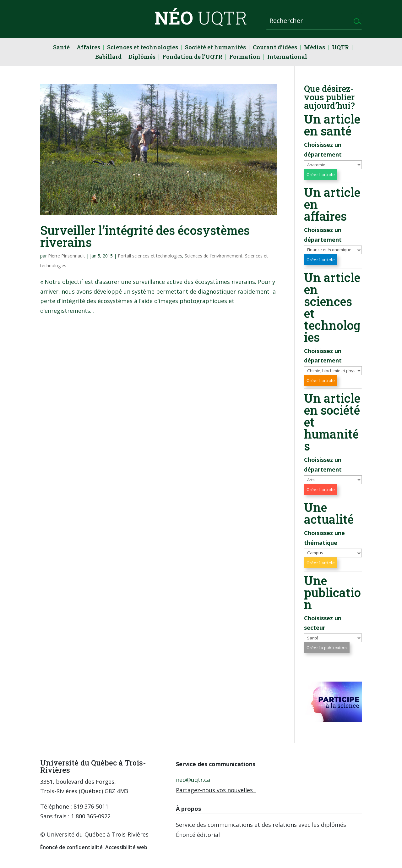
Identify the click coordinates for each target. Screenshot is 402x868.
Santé (61, 48)
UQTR (340, 48)
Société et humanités (215, 48)
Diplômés (142, 57)
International (287, 57)
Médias (315, 48)
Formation (245, 57)
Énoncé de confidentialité (71, 847)
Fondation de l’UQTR (192, 57)
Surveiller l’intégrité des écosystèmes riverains (145, 236)
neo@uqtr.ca (193, 780)
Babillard (108, 57)
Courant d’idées (275, 48)
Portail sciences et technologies (150, 256)
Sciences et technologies (143, 48)
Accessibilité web (126, 847)
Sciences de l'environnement (214, 256)
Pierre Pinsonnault (67, 256)
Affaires (88, 48)
